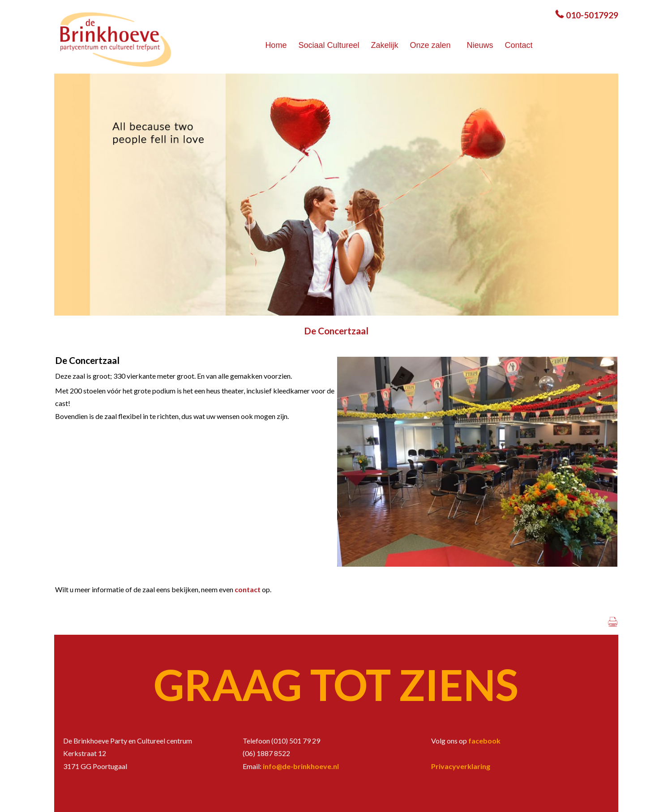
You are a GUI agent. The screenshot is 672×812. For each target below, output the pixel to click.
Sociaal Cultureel (329, 45)
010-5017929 (592, 15)
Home (276, 45)
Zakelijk (384, 45)
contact (248, 589)
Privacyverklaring (461, 766)
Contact (519, 45)
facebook (484, 741)
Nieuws (480, 45)
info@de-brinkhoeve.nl (301, 766)
